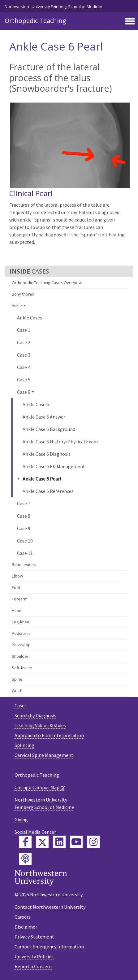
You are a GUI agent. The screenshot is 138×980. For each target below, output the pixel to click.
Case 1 (24, 330)
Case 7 (24, 503)
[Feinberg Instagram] (93, 842)
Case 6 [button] (24, 392)
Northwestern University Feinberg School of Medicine (54, 7)
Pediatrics (21, 633)
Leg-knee (21, 622)
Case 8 (24, 516)
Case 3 (24, 355)
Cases (21, 705)
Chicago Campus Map (37, 787)
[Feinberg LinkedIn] (59, 842)
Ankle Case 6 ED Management (54, 466)
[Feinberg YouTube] (76, 842)
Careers (23, 917)
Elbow (17, 576)
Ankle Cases (30, 318)
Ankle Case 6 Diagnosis (47, 454)
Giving (21, 820)
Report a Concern (33, 966)
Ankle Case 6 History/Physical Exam (60, 442)
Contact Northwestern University (50, 907)
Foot (16, 587)
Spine (17, 679)
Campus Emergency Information (49, 947)
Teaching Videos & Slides (40, 725)
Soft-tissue (22, 668)
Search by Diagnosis (35, 715)
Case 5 (24, 380)
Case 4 (24, 367)
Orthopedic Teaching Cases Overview (47, 283)
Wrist (17, 691)
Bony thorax (23, 294)
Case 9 (24, 528)
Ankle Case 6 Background (49, 429)
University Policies (34, 956)
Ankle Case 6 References (48, 491)
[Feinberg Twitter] (42, 842)
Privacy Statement (34, 937)
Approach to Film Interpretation (49, 735)
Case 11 (25, 553)
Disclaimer (26, 927)
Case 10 (25, 541)
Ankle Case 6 (36, 404)
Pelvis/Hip (21, 645)
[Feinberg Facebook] (25, 842)
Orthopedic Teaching (35, 21)
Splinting (24, 745)
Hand (17, 610)
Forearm (20, 599)
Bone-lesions (24, 565)
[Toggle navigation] (130, 22)
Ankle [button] (17, 305)
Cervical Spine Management (44, 755)
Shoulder (20, 656)
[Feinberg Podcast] (25, 859)
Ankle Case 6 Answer (44, 417)
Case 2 (24, 342)
